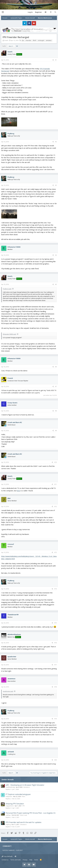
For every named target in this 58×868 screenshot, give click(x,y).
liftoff (35, 40)
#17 (56, 665)
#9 (56, 431)
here (19, 491)
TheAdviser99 (13, 615)
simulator (49, 40)
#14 (56, 589)
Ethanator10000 (14, 247)
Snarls (6, 40)
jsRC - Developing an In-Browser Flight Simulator (25, 785)
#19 (56, 719)
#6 (56, 367)
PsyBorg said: (7, 289)
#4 (56, 255)
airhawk (11, 752)
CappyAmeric (10, 806)
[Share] (53, 60)
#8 (56, 411)
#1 (56, 60)
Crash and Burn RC (15, 422)
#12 (56, 506)
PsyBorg (11, 133)
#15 (56, 623)
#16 (56, 643)
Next (11, 46)
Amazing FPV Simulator (15, 804)
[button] (3, 12)
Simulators (27, 787)
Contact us (5, 860)
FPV (24, 806)
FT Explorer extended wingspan (18, 794)
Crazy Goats (12, 403)
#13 (56, 552)
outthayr (8, 815)
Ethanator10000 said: (10, 334)
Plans (23, 796)
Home (36, 860)
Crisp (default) (7, 856)
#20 (56, 760)
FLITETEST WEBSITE (9, 850)
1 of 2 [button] (4, 46)
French (10, 378)
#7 (56, 386)
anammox (11, 679)
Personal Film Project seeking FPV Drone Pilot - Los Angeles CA (31, 813)
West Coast (24, 815)
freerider (28, 40)
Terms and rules (16, 860)
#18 (56, 687)
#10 (56, 462)
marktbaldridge (10, 787)
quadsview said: (8, 691)
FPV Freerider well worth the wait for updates (24, 822)
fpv (23, 40)
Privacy (25, 860)
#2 (56, 142)
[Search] (55, 12)
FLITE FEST (19, 850)
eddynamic (9, 796)
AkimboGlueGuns (14, 634)
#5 (56, 284)
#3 (56, 185)
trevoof (11, 544)
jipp (9, 498)
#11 (56, 484)
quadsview (12, 657)
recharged (41, 40)
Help (31, 860)
